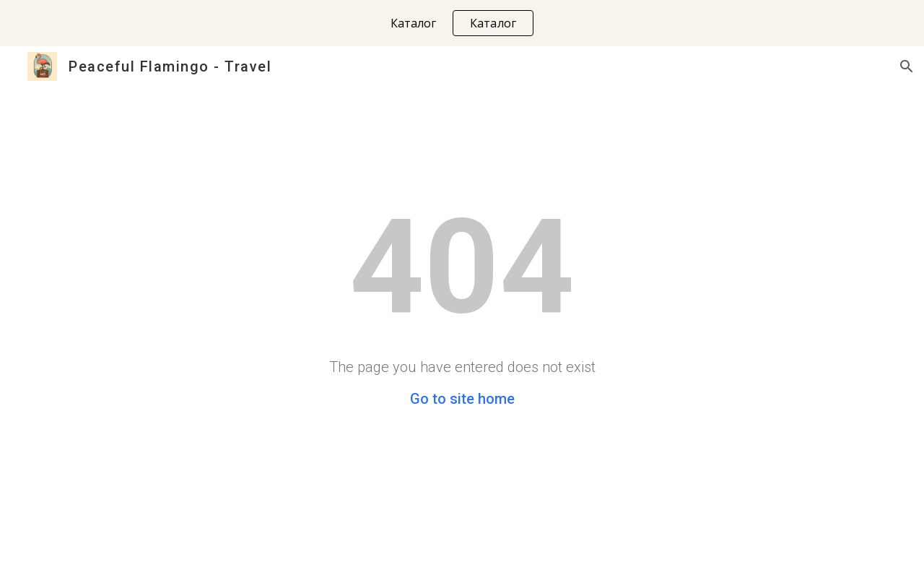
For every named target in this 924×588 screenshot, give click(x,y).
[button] (907, 66)
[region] (462, 23)
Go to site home (462, 399)
